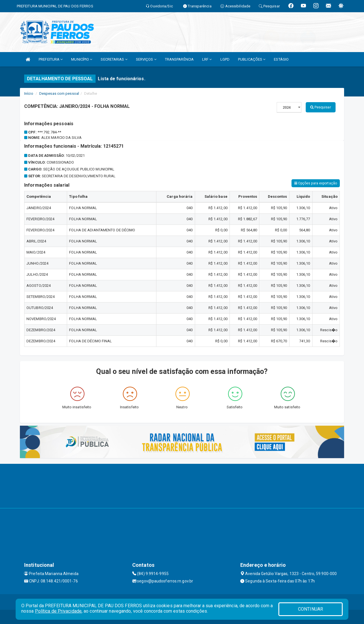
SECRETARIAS (114, 59)
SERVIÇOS (146, 59)
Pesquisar (321, 107)
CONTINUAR (311, 609)
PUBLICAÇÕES (252, 59)
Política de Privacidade (58, 611)
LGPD (225, 59)
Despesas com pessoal (59, 93)
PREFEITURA (51, 59)
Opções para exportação (316, 183)
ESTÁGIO (281, 59)
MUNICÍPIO (82, 59)
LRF (207, 59)
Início (29, 93)
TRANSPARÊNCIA (179, 59)
